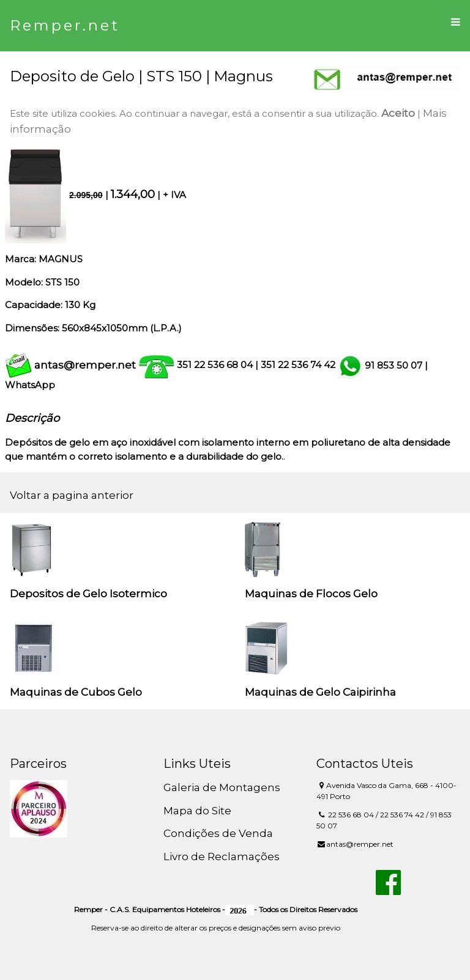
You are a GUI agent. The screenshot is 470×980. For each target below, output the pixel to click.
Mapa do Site (197, 811)
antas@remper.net (85, 365)
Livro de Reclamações (222, 857)
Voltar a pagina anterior (72, 495)
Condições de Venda (218, 833)
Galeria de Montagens (222, 787)
